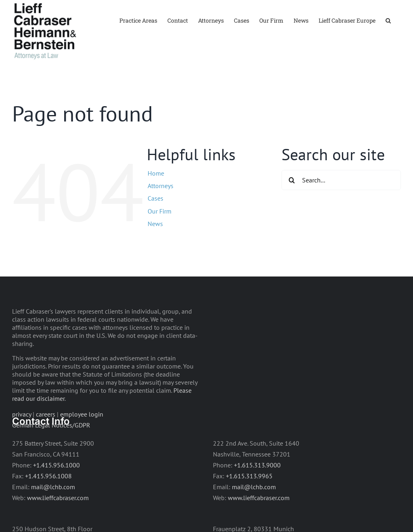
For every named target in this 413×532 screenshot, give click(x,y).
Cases (155, 198)
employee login (82, 414)
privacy (22, 414)
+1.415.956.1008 (48, 476)
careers (46, 414)
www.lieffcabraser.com (58, 498)
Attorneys (161, 186)
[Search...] (341, 180)
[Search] (292, 180)
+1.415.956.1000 (56, 465)
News (155, 224)
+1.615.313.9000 (257, 465)
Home (156, 173)
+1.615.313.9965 (249, 476)
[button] (388, 20)
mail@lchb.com (53, 487)
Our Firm (160, 211)
